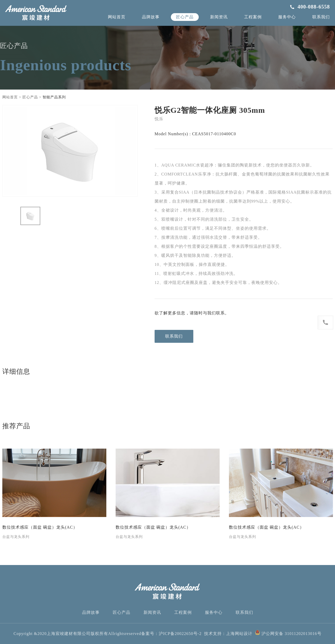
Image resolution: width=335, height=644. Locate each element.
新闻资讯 (219, 17)
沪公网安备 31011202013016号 (288, 634)
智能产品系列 (54, 97)
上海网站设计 (239, 634)
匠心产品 (185, 17)
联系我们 (321, 17)
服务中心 (287, 17)
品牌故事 (151, 17)
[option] (70, 151)
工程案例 (253, 17)
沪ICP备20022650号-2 (180, 634)
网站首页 (117, 17)
